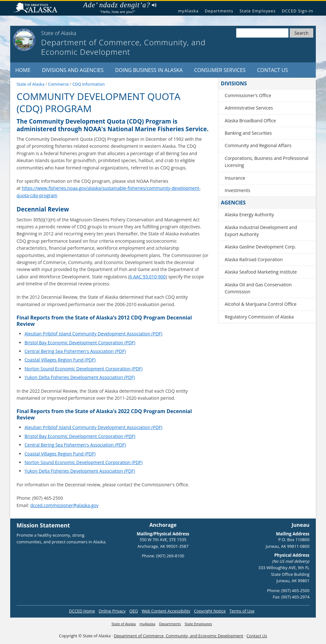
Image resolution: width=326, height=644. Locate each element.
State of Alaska (38, 8)
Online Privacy (112, 611)
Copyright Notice (210, 611)
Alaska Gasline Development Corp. (260, 247)
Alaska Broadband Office (250, 121)
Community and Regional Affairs (258, 145)
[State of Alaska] (24, 40)
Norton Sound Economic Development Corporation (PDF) (84, 369)
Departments (219, 11)
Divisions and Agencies (73, 70)
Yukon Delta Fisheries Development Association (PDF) (80, 377)
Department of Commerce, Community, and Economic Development (179, 636)
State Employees (257, 11)
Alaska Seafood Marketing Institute (261, 272)
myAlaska (188, 11)
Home (23, 70)
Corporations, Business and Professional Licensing (267, 162)
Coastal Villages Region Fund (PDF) (60, 360)
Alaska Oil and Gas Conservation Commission (258, 288)
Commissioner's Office (248, 95)
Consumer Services (220, 70)
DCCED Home (82, 611)
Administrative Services (249, 108)
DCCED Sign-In (298, 11)
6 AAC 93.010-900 (148, 277)
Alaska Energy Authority (249, 215)
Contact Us (273, 70)
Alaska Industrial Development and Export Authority (261, 231)
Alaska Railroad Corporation (254, 259)
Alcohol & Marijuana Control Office (261, 304)
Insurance (235, 178)
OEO (134, 611)
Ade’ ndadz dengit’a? (120, 5)
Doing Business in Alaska (149, 70)
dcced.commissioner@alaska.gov (64, 505)
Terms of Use (242, 611)
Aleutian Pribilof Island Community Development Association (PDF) (93, 334)
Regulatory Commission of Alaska (259, 317)
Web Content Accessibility (166, 611)
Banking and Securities (248, 133)
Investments (237, 190)
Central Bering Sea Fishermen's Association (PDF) (75, 351)
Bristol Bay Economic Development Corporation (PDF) (80, 343)
